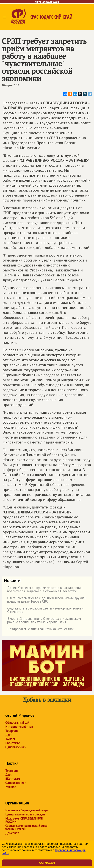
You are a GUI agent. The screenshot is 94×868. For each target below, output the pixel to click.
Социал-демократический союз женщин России (26, 827)
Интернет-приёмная (19, 727)
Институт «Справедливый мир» (27, 810)
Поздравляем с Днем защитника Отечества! (39, 630)
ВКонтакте (13, 743)
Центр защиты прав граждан (25, 814)
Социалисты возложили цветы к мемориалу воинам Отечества (44, 610)
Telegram (11, 731)
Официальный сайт (18, 723)
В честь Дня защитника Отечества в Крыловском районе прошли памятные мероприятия (42, 621)
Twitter (10, 739)
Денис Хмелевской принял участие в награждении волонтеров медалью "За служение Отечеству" (43, 590)
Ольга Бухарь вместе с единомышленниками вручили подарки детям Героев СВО (45, 600)
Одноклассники (16, 747)
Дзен (9, 735)
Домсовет (12, 833)
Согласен (47, 863)
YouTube (11, 787)
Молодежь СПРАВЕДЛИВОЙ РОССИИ (24, 820)
